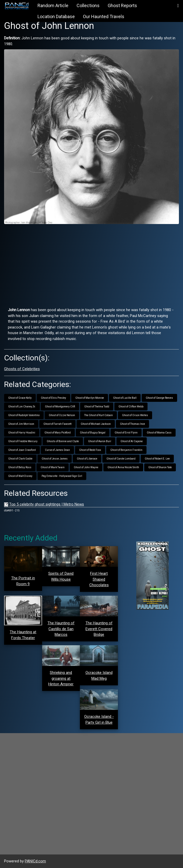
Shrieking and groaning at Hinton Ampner (61, 678)
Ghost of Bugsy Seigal (93, 433)
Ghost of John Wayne (86, 467)
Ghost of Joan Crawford (22, 450)
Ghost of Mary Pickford (58, 433)
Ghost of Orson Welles (135, 415)
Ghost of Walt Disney (20, 476)
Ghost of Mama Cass (159, 433)
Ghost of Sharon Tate (160, 467)
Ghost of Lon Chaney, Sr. (22, 407)
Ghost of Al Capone (132, 441)
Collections (88, 5)
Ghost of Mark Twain (53, 467)
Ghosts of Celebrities (22, 369)
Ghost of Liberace (87, 459)
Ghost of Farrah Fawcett (57, 424)
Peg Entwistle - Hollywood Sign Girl (62, 476)
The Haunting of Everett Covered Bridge (99, 629)
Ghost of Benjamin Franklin (126, 450)
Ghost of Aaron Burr (100, 441)
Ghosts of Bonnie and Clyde (63, 441)
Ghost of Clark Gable (20, 459)
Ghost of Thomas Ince (132, 424)
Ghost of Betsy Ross (20, 467)
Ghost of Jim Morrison (21, 424)
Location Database (56, 16)
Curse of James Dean (57, 450)
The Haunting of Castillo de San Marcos (61, 629)
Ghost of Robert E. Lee (157, 459)
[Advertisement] (91, 264)
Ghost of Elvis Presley (53, 398)
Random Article (53, 5)
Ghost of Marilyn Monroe (90, 398)
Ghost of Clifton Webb (131, 407)
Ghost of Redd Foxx (90, 450)
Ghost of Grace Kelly (20, 398)
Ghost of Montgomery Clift (60, 407)
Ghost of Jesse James (55, 459)
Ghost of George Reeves (159, 398)
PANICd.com (35, 861)
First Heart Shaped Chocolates (99, 579)
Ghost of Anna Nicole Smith (123, 467)
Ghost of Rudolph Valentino (24, 415)
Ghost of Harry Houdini (22, 433)
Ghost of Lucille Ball (125, 398)
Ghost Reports (122, 5)
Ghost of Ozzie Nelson (62, 415)
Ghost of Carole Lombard (121, 459)
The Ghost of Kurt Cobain (99, 415)
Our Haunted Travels (104, 16)
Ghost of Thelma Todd (97, 407)
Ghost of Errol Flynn (126, 433)
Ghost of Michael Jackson (96, 424)
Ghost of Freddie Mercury (23, 441)
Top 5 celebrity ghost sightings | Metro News (47, 504)
